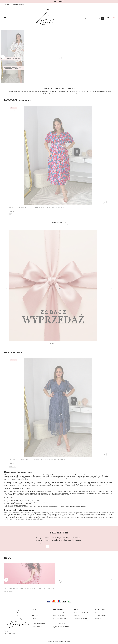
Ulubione (98, 618)
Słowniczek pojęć (37, 626)
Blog (33, 621)
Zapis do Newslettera (38, 623)
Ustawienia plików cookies (82, 621)
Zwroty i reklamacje (59, 623)
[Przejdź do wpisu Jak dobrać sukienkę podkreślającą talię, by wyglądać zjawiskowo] (30, 573)
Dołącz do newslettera (47, 547)
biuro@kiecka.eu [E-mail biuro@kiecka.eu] (19, 5)
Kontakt (34, 618)
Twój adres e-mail (44, 544)
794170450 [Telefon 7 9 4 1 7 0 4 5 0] (10, 5)
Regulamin (77, 616)
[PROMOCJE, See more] (53, 287)
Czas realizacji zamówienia (61, 621)
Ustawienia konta (100, 616)
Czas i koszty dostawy (60, 618)
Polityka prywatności (80, 618)
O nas (33, 613)
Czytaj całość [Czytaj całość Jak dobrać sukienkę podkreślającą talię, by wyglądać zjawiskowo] (8, 591)
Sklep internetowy (58, 641)
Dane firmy (35, 616)
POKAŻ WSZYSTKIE (59, 223)
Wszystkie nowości (25, 100)
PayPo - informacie (59, 616)
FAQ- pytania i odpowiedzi (82, 613)
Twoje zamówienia (101, 613)
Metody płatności (58, 613)
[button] (5, 18)
